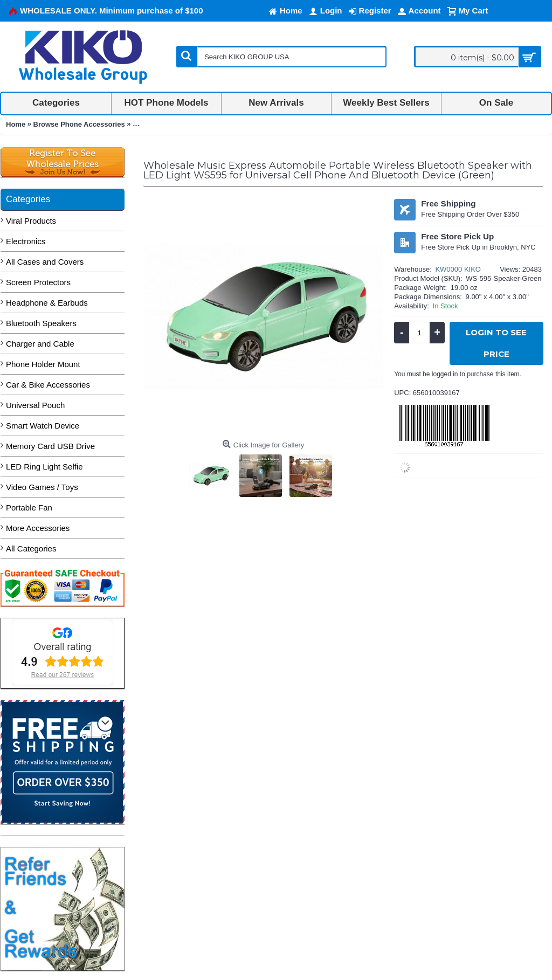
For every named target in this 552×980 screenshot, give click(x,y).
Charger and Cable (40, 344)
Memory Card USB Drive (50, 446)
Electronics (26, 241)
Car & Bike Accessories (48, 385)
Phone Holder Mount (43, 364)
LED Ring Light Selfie (44, 467)
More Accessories (38, 528)
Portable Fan (29, 508)
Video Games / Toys (42, 487)
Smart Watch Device (43, 426)
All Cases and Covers (45, 262)
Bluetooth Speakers (41, 323)
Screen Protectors (38, 282)
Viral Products (31, 221)
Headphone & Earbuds (47, 303)
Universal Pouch (35, 405)
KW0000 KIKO (458, 269)
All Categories (31, 548)
